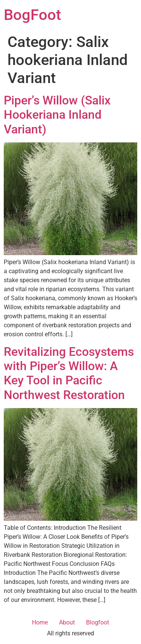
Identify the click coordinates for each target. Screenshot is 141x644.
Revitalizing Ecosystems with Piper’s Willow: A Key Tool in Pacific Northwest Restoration (69, 373)
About (67, 622)
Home (40, 622)
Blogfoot (98, 622)
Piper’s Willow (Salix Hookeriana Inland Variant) (57, 115)
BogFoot (32, 15)
